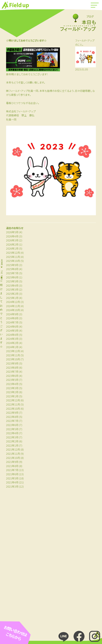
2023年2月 (12, 392)
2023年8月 (12, 368)
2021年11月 (13, 454)
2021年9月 (12, 462)
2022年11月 (13, 404)
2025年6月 (12, 277)
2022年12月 (13, 400)
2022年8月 (12, 417)
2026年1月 (12, 248)
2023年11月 (13, 355)
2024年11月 (13, 306)
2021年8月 (12, 466)
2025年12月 (13, 253)
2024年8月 (12, 318)
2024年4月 (12, 335)
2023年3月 (12, 388)
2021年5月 (12, 478)
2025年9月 (12, 265)
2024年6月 (12, 326)
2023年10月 (13, 359)
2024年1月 (12, 347)
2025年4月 (12, 285)
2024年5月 (12, 330)
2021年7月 (12, 470)
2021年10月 (13, 458)
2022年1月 (12, 445)
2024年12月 (13, 302)
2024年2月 (12, 343)
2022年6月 (12, 425)
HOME (2, 262)
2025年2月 (12, 294)
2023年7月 (12, 372)
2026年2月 (12, 244)
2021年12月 (13, 449)
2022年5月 (12, 429)
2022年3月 (12, 437)
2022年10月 (13, 409)
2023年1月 (12, 396)
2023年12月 (13, 351)
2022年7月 (12, 421)
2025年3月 (12, 289)
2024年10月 (13, 310)
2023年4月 (12, 384)
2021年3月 (12, 486)
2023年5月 (12, 380)
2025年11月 (13, 257)
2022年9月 (12, 413)
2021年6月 (12, 474)
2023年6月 (12, 376)
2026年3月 (12, 240)
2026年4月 (12, 236)
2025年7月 (12, 273)
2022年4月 (12, 433)
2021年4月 (12, 482)
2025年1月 (12, 298)
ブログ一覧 (2, 272)
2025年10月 (13, 261)
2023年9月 (12, 363)
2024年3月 (12, 339)
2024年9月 (12, 314)
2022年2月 (12, 441)
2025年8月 (12, 269)
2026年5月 (12, 232)
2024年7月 (12, 322)
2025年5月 (12, 281)
